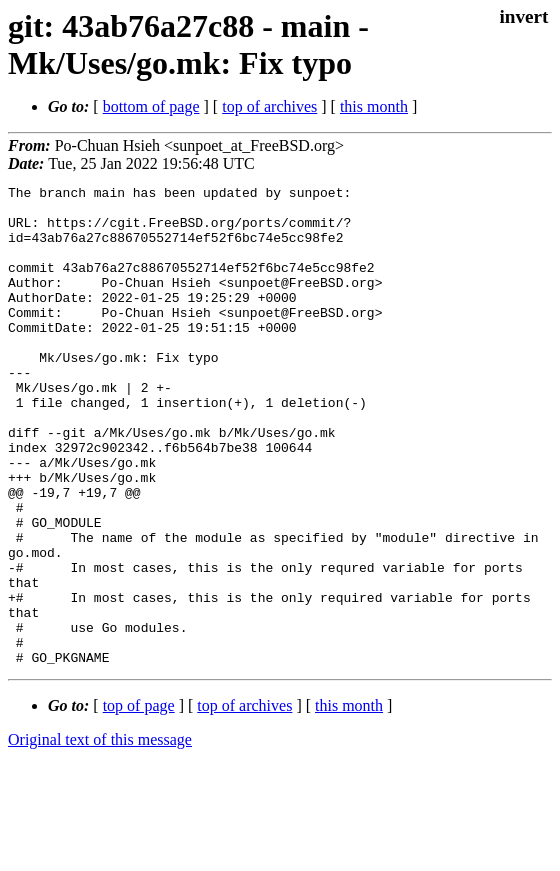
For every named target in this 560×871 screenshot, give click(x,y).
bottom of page (151, 106)
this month (374, 106)
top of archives (269, 106)
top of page (139, 801)
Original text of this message (100, 835)
